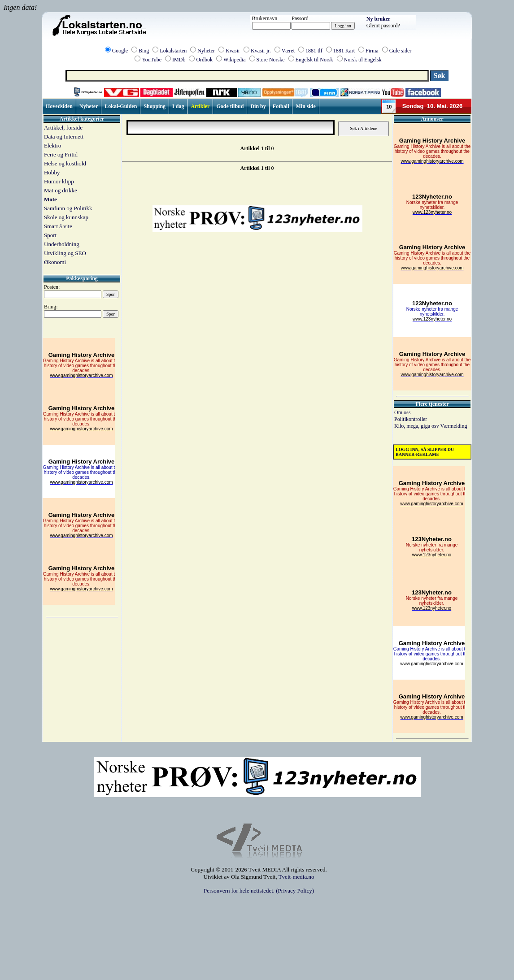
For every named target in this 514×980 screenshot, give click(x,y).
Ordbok (204, 60)
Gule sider (401, 51)
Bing (144, 51)
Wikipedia (235, 60)
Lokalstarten (173, 51)
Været (288, 51)
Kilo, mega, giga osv (417, 426)
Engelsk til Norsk (314, 60)
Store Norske (271, 60)
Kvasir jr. (261, 51)
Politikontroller (411, 419)
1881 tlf (314, 51)
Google (120, 51)
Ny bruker (379, 19)
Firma (372, 51)
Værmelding (453, 426)
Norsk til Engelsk (363, 60)
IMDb (179, 60)
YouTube (152, 60)
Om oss (402, 412)
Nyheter (206, 51)
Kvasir (233, 51)
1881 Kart (344, 51)
